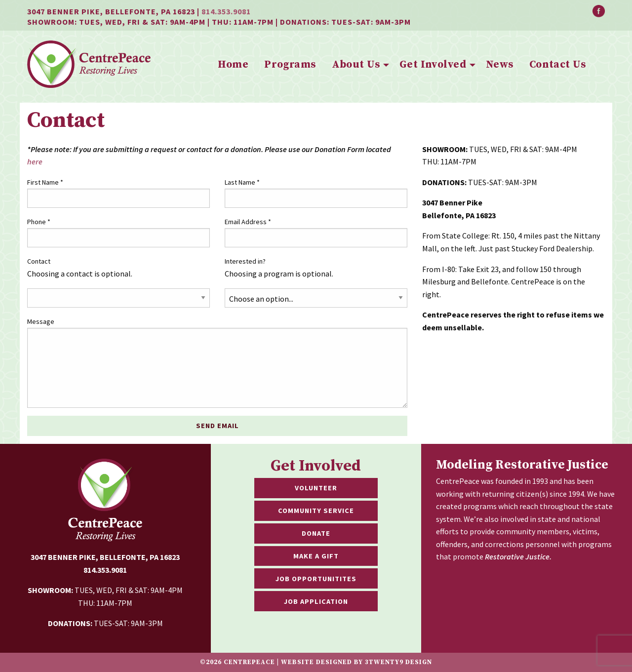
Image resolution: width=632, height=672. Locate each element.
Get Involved (433, 65)
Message (41, 321)
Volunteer (316, 488)
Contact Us (557, 65)
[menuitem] (233, 65)
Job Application (316, 601)
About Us (356, 65)
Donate (316, 533)
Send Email (217, 426)
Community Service (316, 511)
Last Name (242, 182)
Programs (290, 65)
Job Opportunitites (316, 579)
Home (233, 65)
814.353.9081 (226, 11)
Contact (39, 261)
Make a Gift (316, 556)
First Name (45, 182)
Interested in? (245, 261)
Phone (39, 222)
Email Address (248, 222)
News (500, 65)
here (35, 161)
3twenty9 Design (398, 662)
